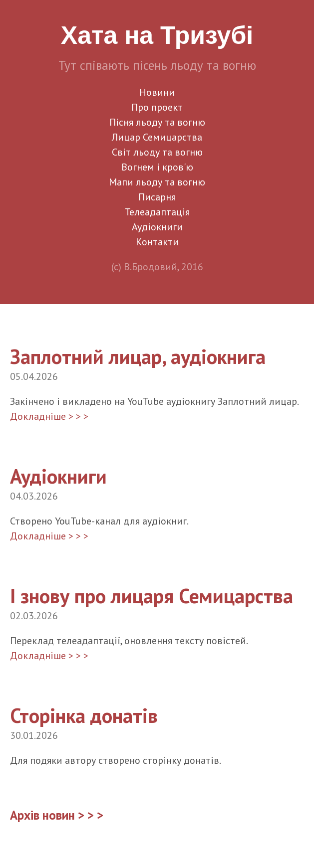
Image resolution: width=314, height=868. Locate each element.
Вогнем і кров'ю (157, 167)
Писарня (157, 197)
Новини (157, 92)
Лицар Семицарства (157, 137)
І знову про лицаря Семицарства (152, 596)
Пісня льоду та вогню (157, 122)
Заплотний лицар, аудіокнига (138, 356)
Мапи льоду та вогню (157, 182)
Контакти (157, 242)
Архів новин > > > (57, 815)
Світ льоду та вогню (157, 152)
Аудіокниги (157, 227)
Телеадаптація (157, 212)
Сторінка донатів (84, 715)
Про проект (157, 107)
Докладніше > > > (49, 416)
